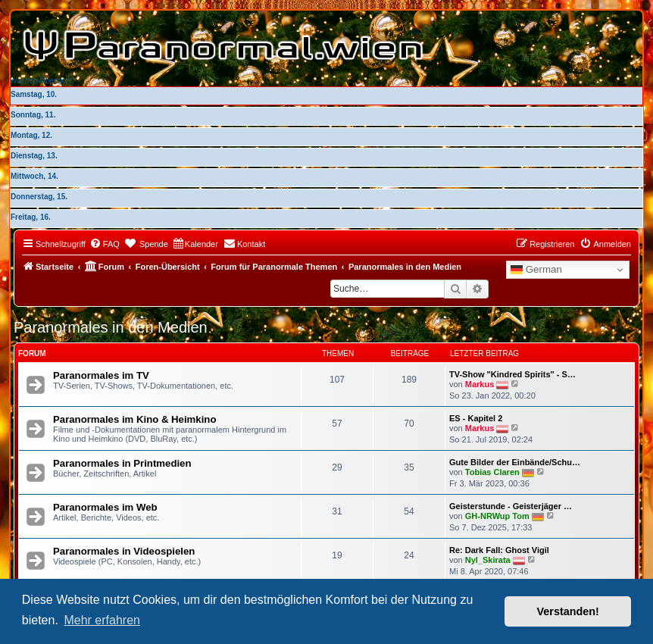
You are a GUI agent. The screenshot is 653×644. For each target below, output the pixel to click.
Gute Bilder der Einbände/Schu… (515, 462)
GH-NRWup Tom (497, 515)
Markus (480, 383)
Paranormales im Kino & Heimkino (134, 419)
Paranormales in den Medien (111, 327)
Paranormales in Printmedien (122, 463)
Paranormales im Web (105, 507)
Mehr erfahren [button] (102, 620)
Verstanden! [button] (568, 611)
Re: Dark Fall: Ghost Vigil (499, 550)
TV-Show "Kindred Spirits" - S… (512, 374)
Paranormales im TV (101, 375)
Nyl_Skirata (488, 559)
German (536, 270)
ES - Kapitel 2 (476, 418)
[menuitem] (105, 244)
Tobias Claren (492, 471)
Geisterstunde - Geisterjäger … (511, 506)
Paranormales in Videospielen (124, 551)
